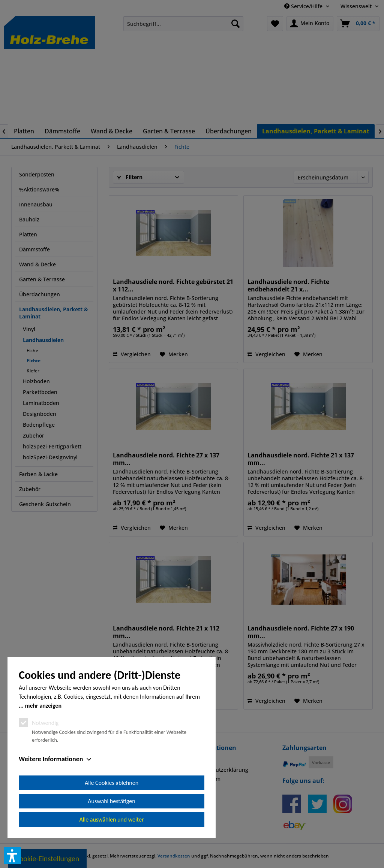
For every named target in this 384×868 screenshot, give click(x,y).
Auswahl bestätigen (111, 801)
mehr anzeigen (43, 706)
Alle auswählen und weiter (112, 819)
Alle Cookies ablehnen (112, 783)
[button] (12, 856)
